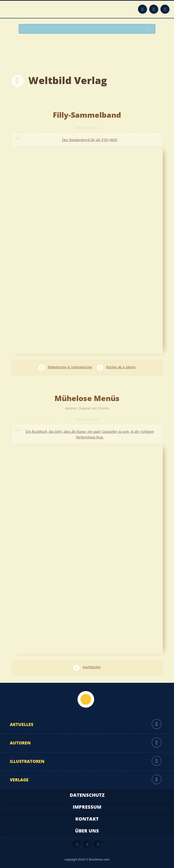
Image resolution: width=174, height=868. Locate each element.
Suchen (150, 29)
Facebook (154, 9)
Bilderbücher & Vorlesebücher (70, 367)
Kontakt (87, 819)
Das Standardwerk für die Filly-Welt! (90, 140)
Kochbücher (92, 667)
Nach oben (86, 699)
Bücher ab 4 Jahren (121, 367)
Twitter (165, 9)
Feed (142, 9)
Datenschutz (87, 795)
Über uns (87, 831)
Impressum (87, 807)
